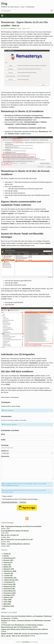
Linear (16, 420)
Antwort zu (5, 451)
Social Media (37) (10, 591)
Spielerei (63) (8, 597)
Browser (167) (9, 560)
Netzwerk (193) (9, 569)
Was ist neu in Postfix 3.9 (10, 535)
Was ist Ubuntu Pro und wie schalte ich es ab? (17, 540)
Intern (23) (7, 565)
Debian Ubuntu (5, 397)
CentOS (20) (8, 576)
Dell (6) (6, 556)
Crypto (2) (7, 554)
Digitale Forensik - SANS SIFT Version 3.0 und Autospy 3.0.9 (22, 634)
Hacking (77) (8, 562)
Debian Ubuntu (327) (11, 580)
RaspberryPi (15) (9, 587)
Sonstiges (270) (9, 595)
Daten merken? (8, 496)
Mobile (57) (8, 567)
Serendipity (26, 642)
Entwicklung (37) (9, 558)
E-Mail (3, 440)
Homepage (5, 445)
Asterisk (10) (9, 573)
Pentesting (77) (9, 582)
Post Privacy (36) (10, 584)
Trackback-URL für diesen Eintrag (11, 406)
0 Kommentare (14, 397)
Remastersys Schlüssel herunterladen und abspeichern (24, 115)
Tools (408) (7, 602)
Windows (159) (9, 606)
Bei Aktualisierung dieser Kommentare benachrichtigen (20, 499)
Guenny (13, 28)
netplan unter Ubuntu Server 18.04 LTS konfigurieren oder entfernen (25, 629)
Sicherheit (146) (9, 589)
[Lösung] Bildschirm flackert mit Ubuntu (15, 531)
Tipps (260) (8, 600)
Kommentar (5, 456)
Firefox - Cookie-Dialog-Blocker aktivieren (15, 544)
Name (3, 434)
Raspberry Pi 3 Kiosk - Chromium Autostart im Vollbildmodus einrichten (26, 621)
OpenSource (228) (10, 571)
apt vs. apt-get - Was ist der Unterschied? (15, 636)
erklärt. (8, 384)
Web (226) (7, 604)
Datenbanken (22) (10, 578)
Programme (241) (10, 593)
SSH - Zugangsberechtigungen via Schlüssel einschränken (21, 526)
